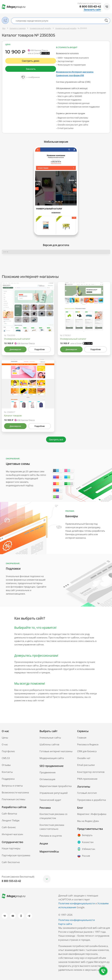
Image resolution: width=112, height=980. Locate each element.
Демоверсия (15, 349)
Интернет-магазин (12, 834)
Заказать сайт (92, 10)
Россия (84, 856)
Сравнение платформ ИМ (70, 75)
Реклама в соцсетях (51, 836)
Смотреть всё (56, 439)
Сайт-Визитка (9, 814)
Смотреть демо (31, 61)
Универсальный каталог (17, 339)
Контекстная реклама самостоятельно (52, 827)
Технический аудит (50, 800)
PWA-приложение (87, 779)
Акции (44, 843)
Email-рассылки (86, 765)
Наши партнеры (11, 848)
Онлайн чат (84, 758)
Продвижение (48, 772)
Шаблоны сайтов (49, 744)
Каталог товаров (13, 415)
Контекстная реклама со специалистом (53, 816)
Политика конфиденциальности (77, 920)
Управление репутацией (54, 793)
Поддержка (8, 779)
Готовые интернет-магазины (56, 751)
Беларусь (85, 835)
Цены (5, 738)
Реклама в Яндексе (88, 744)
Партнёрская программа (16, 855)
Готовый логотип (87, 793)
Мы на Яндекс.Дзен (88, 821)
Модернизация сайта (52, 758)
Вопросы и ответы (12, 786)
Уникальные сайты (50, 738)
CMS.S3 (6, 758)
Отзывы (6, 765)
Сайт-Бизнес (9, 827)
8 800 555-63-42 (90, 7)
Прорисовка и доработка (92, 800)
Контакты (7, 772)
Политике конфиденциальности (77, 903)
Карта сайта (65, 924)
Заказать (31, 69)
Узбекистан (86, 849)
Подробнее (40, 349)
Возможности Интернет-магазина (75, 72)
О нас (5, 744)
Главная (82, 738)
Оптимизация (47, 779)
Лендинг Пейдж (11, 820)
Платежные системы (13, 799)
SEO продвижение (51, 766)
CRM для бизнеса (87, 751)
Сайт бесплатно (11, 862)
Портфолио (8, 751)
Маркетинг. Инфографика (92, 814)
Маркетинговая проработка (56, 786)
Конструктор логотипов (91, 772)
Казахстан (85, 842)
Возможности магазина (15, 793)
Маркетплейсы (49, 851)
